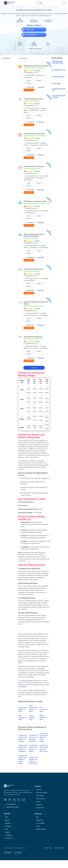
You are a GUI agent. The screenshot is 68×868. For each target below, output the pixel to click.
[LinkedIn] (15, 800)
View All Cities (9, 840)
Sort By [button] (23, 58)
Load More (34, 368)
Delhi (7, 818)
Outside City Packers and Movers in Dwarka (23, 738)
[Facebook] (5, 800)
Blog (37, 818)
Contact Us (39, 805)
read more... (49, 16)
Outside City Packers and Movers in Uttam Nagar (23, 759)
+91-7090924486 (11, 804)
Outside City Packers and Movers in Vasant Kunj (33, 760)
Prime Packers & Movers (33, 337)
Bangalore (8, 824)
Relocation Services (42, 793)
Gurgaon (8, 833)
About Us (39, 790)
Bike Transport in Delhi (23, 717)
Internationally (30, 35)
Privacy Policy (48, 849)
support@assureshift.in (13, 807)
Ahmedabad (8, 836)
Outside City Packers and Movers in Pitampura (23, 748)
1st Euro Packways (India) (33, 99)
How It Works (40, 796)
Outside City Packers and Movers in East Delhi (33, 738)
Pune (7, 830)
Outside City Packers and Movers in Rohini (33, 748)
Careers (38, 802)
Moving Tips (40, 821)
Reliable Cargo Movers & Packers (36, 66)
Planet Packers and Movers (34, 166)
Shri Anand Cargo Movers (33, 269)
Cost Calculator (41, 824)
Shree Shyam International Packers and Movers (34, 235)
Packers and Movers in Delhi (23, 709)
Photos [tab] (28, 83)
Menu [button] (6, 58)
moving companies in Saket (29, 680)
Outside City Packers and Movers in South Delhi (44, 748)
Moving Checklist (41, 830)
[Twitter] (10, 800)
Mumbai (7, 821)
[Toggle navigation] (64, 3)
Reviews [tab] (38, 81)
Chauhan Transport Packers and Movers (36, 303)
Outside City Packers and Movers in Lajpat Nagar (44, 737)
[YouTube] (24, 800)
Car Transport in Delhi (44, 709)
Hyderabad (8, 827)
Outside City (29, 30)
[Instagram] (19, 800)
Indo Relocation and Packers (34, 134)
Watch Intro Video (34, 49)
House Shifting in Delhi (32, 717)
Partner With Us (41, 808)
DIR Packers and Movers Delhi (35, 201)
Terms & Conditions (59, 849)
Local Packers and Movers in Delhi (33, 708)
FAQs (38, 827)
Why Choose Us (41, 799)
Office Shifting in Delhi (43, 717)
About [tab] (28, 81)
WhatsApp (40, 87)
